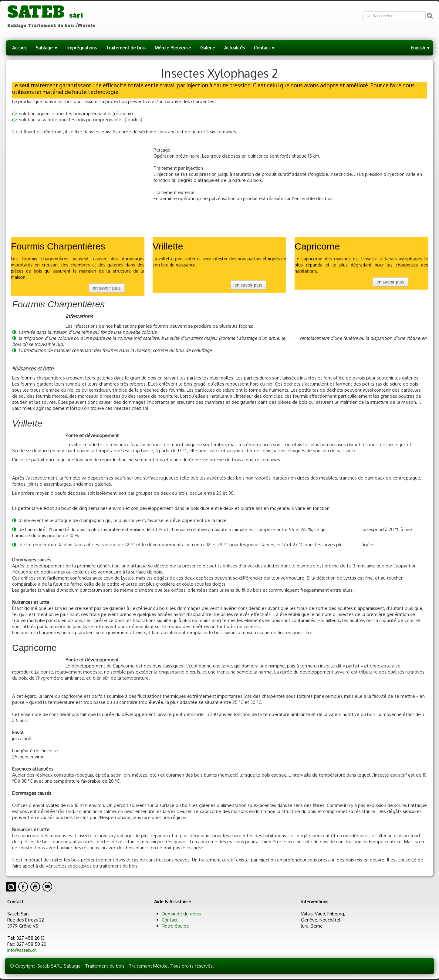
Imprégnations (82, 48)
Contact (265, 48)
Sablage (47, 48)
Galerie (208, 48)
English (420, 48)
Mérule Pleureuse (173, 48)
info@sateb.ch (22, 950)
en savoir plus (104, 286)
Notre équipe (175, 926)
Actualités (235, 48)
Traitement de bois (126, 48)
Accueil (19, 48)
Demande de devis (181, 914)
